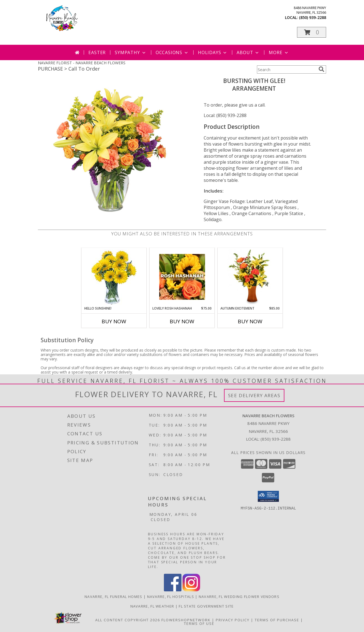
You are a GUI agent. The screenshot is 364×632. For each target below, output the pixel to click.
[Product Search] (287, 69)
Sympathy (131, 52)
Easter (97, 52)
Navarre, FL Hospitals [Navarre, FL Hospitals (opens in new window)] (171, 597)
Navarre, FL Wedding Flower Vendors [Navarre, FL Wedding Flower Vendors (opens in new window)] (239, 597)
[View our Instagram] (191, 590)
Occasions (172, 52)
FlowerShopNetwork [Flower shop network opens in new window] (186, 620)
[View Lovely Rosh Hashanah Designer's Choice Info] (182, 277)
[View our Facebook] (173, 590)
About (248, 52)
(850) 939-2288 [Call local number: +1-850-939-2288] (313, 17)
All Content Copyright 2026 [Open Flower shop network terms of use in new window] (128, 620)
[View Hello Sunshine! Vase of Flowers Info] (114, 277)
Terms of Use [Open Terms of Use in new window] (199, 623)
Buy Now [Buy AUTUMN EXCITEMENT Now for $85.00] (250, 321)
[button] (312, 32)
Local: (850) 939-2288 (225, 115)
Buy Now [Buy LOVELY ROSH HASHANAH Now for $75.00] (182, 321)
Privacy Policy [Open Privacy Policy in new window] (233, 620)
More (279, 52)
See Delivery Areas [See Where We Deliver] (254, 395)
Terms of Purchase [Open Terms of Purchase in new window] (277, 620)
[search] (321, 69)
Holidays (213, 52)
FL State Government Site (206, 606)
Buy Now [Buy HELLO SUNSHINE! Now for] (114, 321)
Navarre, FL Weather (152, 606)
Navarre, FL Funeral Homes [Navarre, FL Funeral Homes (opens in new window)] (114, 597)
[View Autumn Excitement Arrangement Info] (250, 277)
